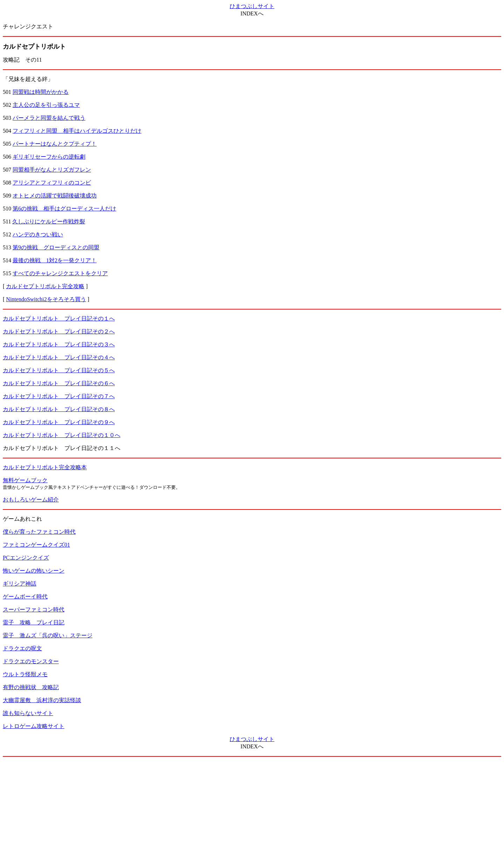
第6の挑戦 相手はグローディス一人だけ (64, 209)
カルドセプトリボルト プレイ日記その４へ (59, 357)
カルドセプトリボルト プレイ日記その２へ (59, 331)
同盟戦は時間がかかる (41, 92)
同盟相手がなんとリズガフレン (52, 170)
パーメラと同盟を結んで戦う (49, 118)
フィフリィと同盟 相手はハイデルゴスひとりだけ (77, 131)
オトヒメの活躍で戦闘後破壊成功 (55, 196)
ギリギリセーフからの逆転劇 (49, 157)
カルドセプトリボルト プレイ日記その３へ (59, 344)
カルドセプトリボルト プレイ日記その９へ (59, 422)
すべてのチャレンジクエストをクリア (60, 273)
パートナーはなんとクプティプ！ (55, 144)
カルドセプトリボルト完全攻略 (45, 286)
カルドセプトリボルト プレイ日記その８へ (59, 409)
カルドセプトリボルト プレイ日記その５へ (59, 370)
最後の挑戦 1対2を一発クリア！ (55, 260)
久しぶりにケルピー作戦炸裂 (49, 221)
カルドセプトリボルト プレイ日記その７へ (59, 396)
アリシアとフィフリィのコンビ (52, 183)
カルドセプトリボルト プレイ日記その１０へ (62, 435)
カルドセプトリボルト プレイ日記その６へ (59, 383)
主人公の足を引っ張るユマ (46, 105)
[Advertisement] (252, 811)
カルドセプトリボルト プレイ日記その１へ (59, 318)
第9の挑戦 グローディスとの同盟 (56, 247)
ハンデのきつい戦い (38, 234)
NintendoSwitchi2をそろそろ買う (46, 299)
